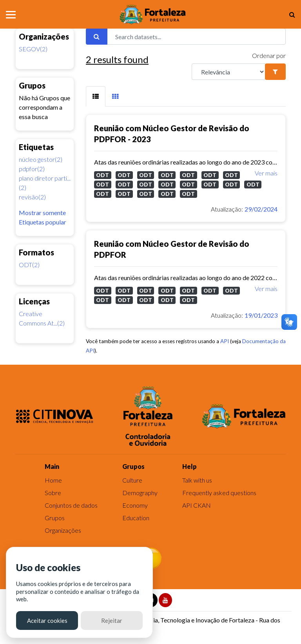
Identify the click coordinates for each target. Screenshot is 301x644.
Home (53, 480)
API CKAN (197, 505)
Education (136, 518)
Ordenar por (269, 55)
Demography (140, 493)
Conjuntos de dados (71, 505)
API (225, 341)
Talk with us (197, 480)
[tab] (96, 96)
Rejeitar (112, 620)
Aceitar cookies (47, 620)
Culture (132, 480)
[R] (228, 72)
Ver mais (266, 173)
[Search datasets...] (196, 36)
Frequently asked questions (219, 493)
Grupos (55, 518)
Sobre (53, 493)
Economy (135, 505)
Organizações (63, 530)
